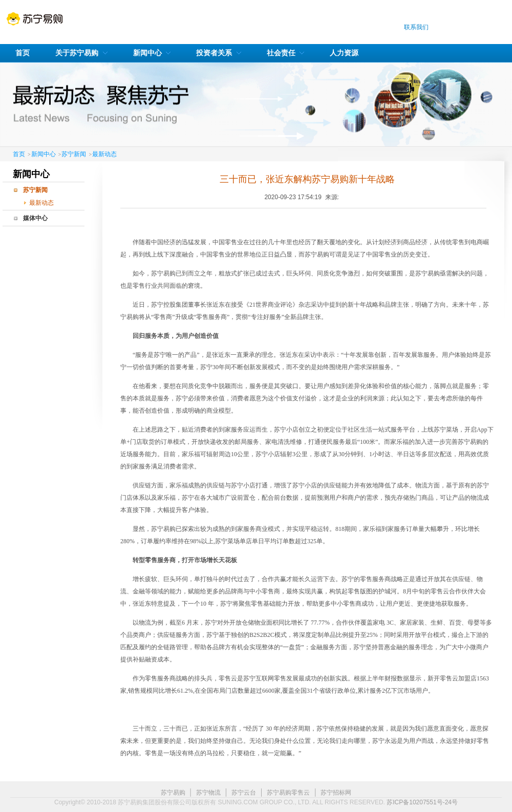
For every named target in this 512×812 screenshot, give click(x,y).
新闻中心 (44, 154)
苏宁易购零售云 (288, 793)
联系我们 (416, 27)
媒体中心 (35, 218)
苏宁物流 (208, 793)
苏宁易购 (173, 793)
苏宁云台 (244, 793)
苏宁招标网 (336, 793)
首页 (19, 154)
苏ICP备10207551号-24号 (422, 802)
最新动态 (104, 154)
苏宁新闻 (74, 154)
